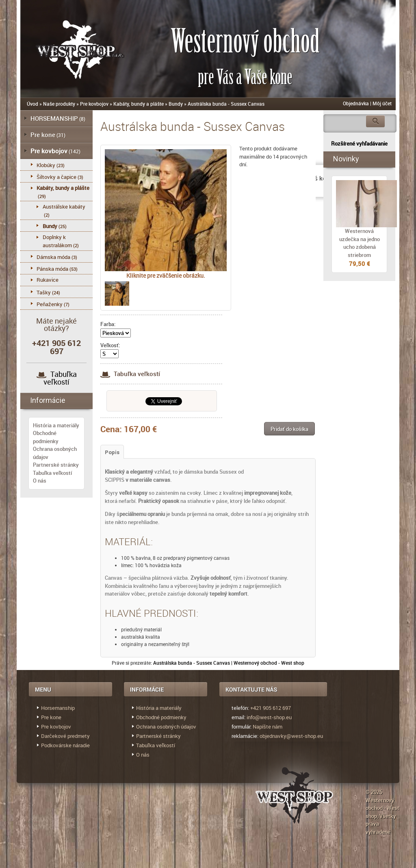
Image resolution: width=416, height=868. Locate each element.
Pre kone (43, 135)
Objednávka (356, 103)
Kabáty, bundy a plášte (139, 104)
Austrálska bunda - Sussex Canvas (226, 104)
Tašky (44, 292)
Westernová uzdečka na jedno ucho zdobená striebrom (360, 243)
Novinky (346, 159)
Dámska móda (53, 257)
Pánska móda (52, 269)
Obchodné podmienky (46, 437)
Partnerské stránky (56, 465)
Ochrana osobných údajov (166, 727)
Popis (112, 452)
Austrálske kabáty (64, 207)
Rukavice (48, 280)
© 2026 (374, 792)
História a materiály (56, 425)
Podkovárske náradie (65, 745)
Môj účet (382, 103)
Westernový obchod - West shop (382, 808)
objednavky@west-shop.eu (291, 736)
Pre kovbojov (94, 104)
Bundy (176, 104)
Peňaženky (50, 304)
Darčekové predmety (65, 736)
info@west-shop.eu (269, 717)
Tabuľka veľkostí (130, 374)
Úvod (32, 104)
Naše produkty (59, 104)
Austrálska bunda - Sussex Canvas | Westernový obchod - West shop (229, 663)
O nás (40, 481)
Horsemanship (58, 708)
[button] (289, 429)
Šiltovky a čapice (56, 177)
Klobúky (46, 165)
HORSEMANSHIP (54, 118)
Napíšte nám (268, 727)
